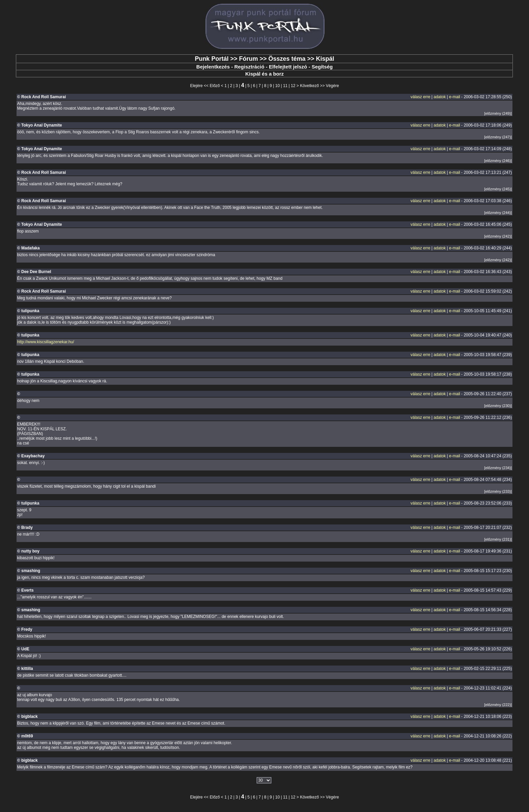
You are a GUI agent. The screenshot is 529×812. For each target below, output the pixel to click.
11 (285, 86)
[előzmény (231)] (498, 539)
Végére (332, 86)
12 (293, 86)
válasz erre (421, 97)
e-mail (455, 97)
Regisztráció (249, 67)
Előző (215, 86)
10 (277, 86)
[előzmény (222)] (498, 705)
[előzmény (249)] (498, 113)
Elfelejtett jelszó (288, 67)
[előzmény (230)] (498, 406)
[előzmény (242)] (498, 236)
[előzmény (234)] (498, 468)
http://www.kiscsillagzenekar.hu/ (46, 342)
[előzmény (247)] (498, 137)
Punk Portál (212, 59)
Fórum (248, 59)
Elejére (196, 86)
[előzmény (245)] (498, 189)
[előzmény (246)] (498, 161)
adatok (440, 97)
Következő (309, 86)
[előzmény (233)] (498, 491)
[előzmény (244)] (498, 213)
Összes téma (287, 59)
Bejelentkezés (213, 67)
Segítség (322, 67)
